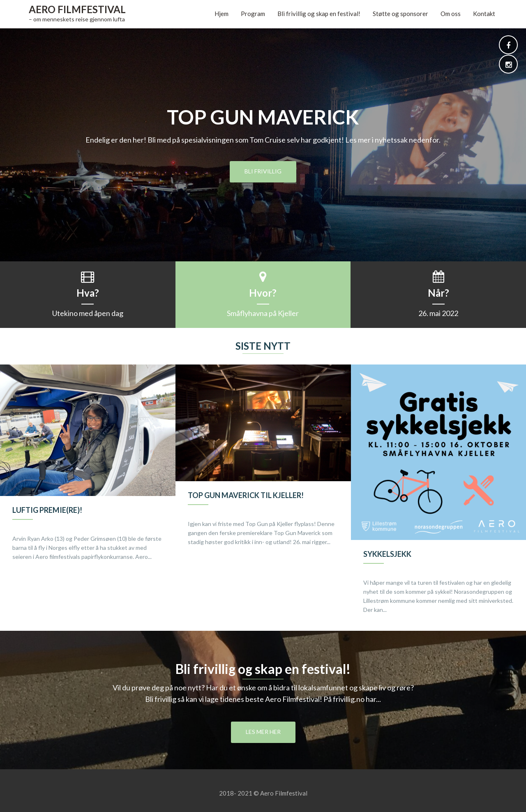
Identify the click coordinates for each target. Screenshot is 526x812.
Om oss (451, 14)
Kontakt (484, 14)
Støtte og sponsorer (400, 14)
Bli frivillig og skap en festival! (319, 14)
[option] (88, 471)
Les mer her (263, 732)
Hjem (221, 14)
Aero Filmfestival (77, 9)
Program (253, 14)
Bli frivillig (263, 171)
